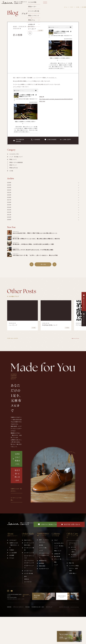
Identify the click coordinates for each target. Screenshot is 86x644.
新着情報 (9, 607)
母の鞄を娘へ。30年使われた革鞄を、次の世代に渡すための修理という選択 (33, 244)
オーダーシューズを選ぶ (16, 499)
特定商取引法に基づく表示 (38, 607)
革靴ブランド (13, 165)
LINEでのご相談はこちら (17, 459)
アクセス (12, 558)
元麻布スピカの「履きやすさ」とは (14, 545)
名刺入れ (27, 579)
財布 (25, 576)
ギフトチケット (73, 556)
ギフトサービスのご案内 (73, 550)
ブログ (72, 7)
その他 (78, 7)
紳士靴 (41, 545)
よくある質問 (13, 553)
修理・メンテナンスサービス (44, 541)
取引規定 (28, 607)
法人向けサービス (44, 569)
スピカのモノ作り (14, 154)
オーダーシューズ (29, 553)
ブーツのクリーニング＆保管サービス (44, 555)
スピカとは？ (13, 540)
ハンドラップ (13, 325)
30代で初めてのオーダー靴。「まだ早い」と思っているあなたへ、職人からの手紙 (35, 255)
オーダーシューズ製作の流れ (29, 544)
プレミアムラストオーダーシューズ (29, 562)
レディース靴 (43, 548)
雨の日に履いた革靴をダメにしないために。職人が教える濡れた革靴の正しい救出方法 (36, 239)
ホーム (66, 7)
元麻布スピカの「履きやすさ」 (16, 490)
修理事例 (42, 563)
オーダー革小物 (29, 573)
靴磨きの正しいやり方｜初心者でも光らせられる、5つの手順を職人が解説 (33, 250)
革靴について (13, 159)
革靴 (55, 562)
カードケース (28, 582)
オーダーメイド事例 (29, 549)
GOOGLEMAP (27, 595)
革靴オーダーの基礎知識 (16, 162)
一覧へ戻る (43, 264)
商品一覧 (71, 563)
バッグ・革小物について (16, 157)
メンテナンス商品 (74, 566)
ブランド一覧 (58, 559)
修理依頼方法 (43, 561)
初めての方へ (28, 540)
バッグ (41, 550)
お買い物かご (73, 573)
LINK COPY (65, 140)
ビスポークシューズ (29, 567)
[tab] (72, 338)
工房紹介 (12, 550)
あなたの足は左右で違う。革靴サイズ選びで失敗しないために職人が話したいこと (35, 233)
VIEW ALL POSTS (13, 338)
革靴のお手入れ (14, 168)
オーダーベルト (29, 571)
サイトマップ (49, 607)
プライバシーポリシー (18, 607)
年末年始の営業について (50, 325)
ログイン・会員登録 (73, 569)
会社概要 (12, 555)
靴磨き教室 (42, 566)
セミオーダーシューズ (29, 557)
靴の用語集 (57, 556)
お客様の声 (57, 554)
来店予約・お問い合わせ (16, 475)
